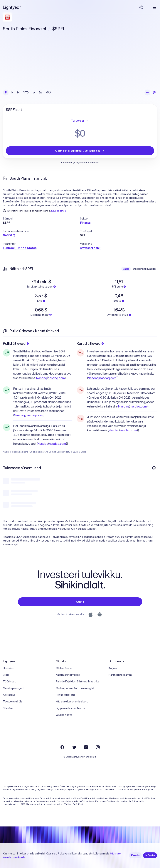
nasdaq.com (56, 378)
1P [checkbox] (6, 93)
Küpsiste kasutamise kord (72, 702)
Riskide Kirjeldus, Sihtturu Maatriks (78, 681)
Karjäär (113, 668)
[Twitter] (74, 747)
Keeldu (135, 855)
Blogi (6, 675)
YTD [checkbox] (26, 93)
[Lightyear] (12, 7)
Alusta (80, 602)
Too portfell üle (13, 702)
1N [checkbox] (12, 93)
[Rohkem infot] (154, 468)
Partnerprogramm (120, 675)
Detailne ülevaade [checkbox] (144, 269)
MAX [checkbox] (48, 93)
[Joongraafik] (147, 93)
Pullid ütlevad (16, 343)
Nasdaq (42, 378)
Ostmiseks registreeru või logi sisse (80, 151)
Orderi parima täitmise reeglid (75, 688)
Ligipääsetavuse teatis (70, 708)
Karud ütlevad (90, 343)
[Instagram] (98, 747)
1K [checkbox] (18, 93)
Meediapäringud (13, 688)
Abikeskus (9, 695)
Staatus (8, 708)
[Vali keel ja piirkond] (141, 7)
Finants (85, 223)
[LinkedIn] (86, 747)
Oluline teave (64, 668)
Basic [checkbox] (126, 269)
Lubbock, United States (20, 248)
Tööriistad (10, 681)
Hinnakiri (8, 668)
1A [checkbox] (34, 93)
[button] (42, 219)
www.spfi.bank (90, 248)
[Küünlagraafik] (154, 93)
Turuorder (80, 121)
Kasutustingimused (68, 675)
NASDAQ (9, 235)
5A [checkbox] (40, 93)
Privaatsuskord (65, 695)
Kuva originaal (59, 211)
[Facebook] (62, 747)
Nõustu (150, 855)
